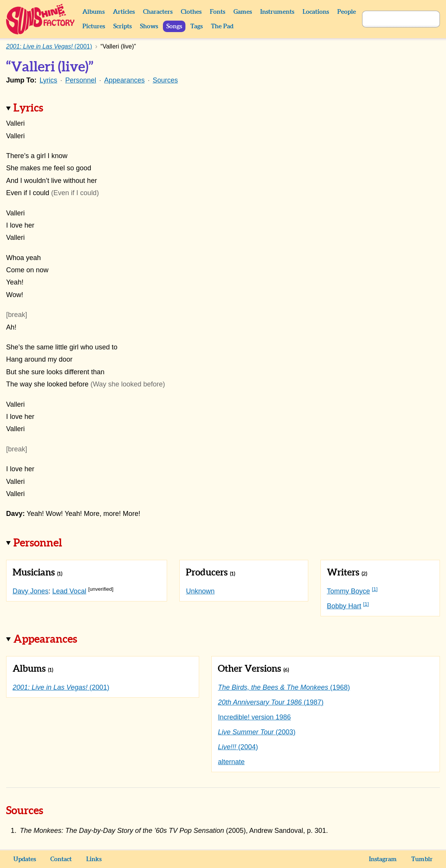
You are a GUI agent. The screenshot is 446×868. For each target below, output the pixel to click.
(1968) (284, 687)
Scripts (122, 26)
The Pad (222, 26)
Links (94, 859)
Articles (124, 12)
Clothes (191, 12)
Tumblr (422, 859)
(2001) (61, 687)
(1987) (271, 702)
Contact (61, 859)
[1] (375, 589)
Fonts (217, 12)
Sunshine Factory (41, 19)
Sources (165, 80)
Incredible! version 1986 (254, 717)
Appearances (124, 80)
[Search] (393, 19)
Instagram (383, 859)
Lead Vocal (69, 591)
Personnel (81, 80)
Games (243, 12)
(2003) (257, 732)
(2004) (238, 747)
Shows (149, 26)
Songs (174, 26)
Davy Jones (31, 591)
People (347, 12)
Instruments (277, 12)
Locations (316, 12)
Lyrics (48, 80)
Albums (93, 12)
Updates (25, 859)
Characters (158, 12)
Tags (196, 26)
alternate (231, 762)
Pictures (94, 26)
